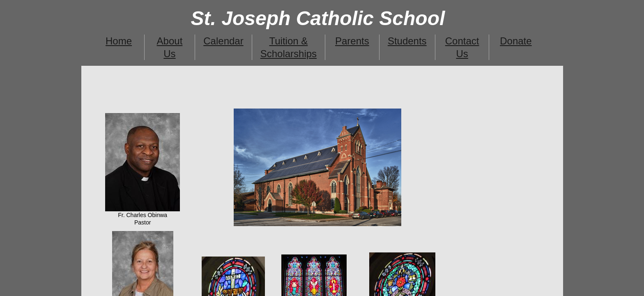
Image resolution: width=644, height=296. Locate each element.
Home (119, 41)
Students (407, 41)
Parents (352, 41)
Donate (516, 41)
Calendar (223, 41)
